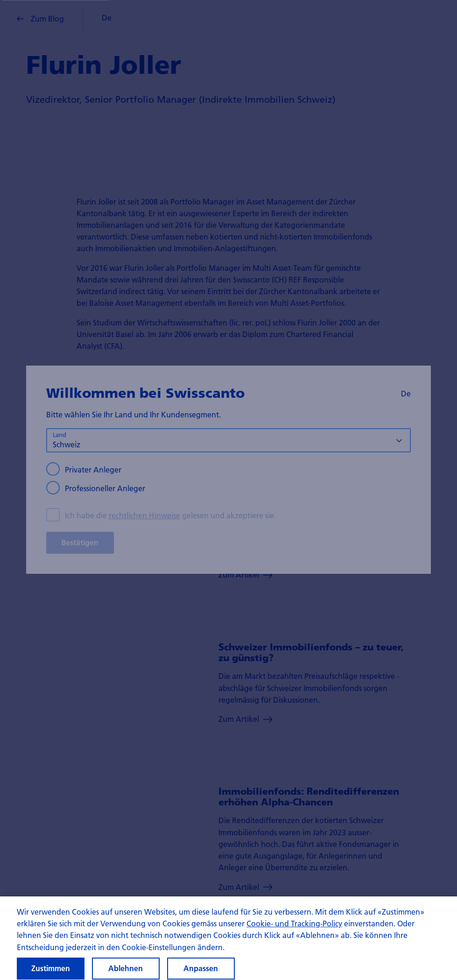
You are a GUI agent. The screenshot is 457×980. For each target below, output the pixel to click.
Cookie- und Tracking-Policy (294, 929)
